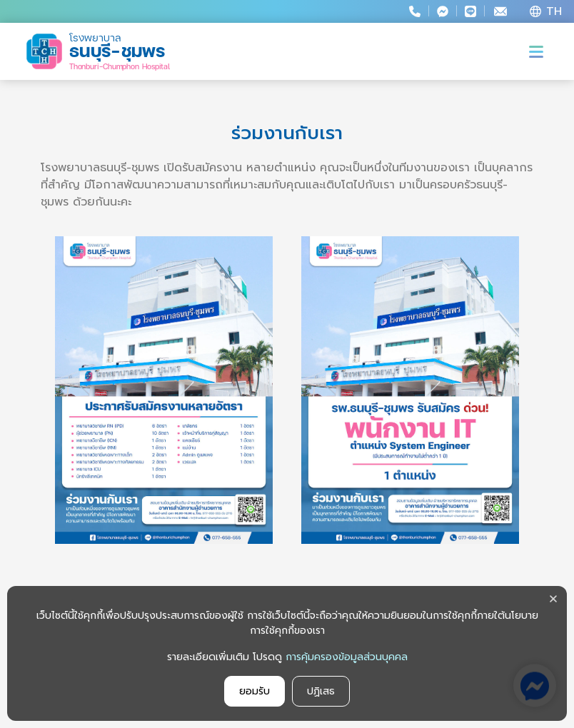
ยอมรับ (255, 691)
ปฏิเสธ (321, 691)
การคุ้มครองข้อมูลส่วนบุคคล (347, 657)
